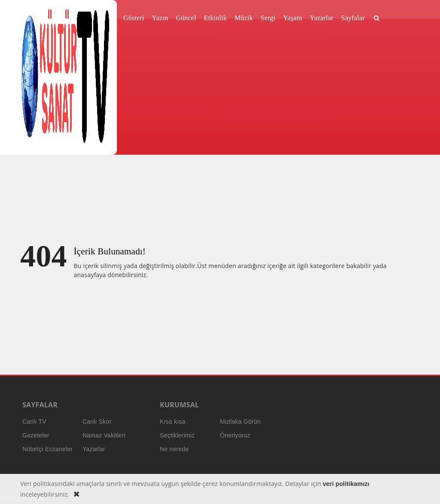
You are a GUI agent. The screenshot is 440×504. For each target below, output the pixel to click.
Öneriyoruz (235, 435)
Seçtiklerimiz (177, 435)
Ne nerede (174, 449)
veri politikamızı (346, 484)
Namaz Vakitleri (104, 435)
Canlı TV (34, 422)
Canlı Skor (97, 422)
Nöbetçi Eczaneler (47, 449)
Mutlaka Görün (240, 422)
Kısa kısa (173, 422)
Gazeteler (36, 435)
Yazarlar (94, 449)
